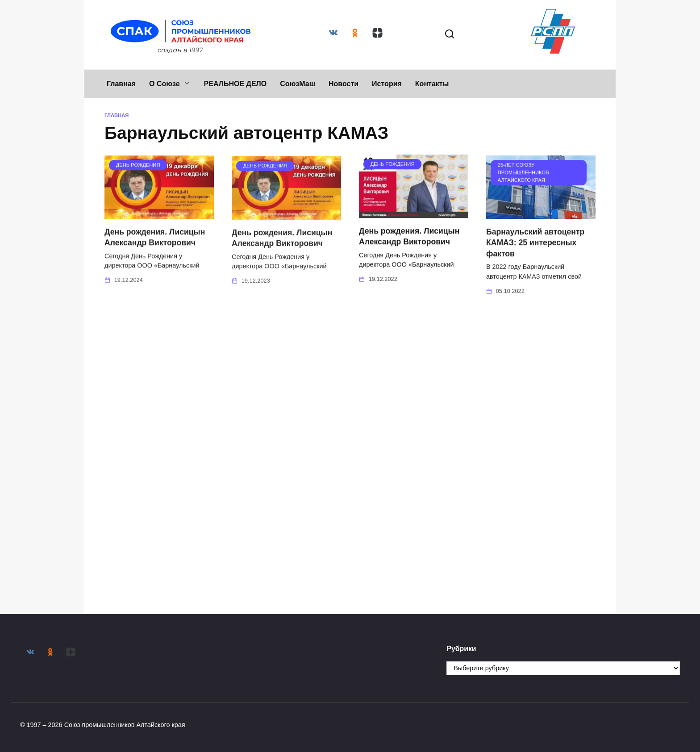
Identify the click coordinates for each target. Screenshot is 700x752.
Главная (121, 84)
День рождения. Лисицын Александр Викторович (155, 240)
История (387, 84)
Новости (344, 84)
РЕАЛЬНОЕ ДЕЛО (235, 84)
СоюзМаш (298, 84)
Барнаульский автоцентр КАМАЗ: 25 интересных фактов (535, 245)
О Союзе (165, 84)
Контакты (432, 84)
